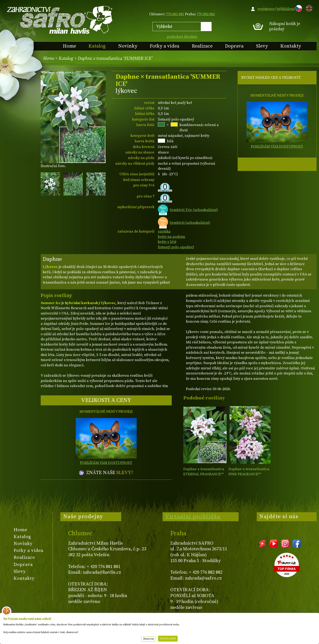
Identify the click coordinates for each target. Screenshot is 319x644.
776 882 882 (206, 14)
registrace (266, 9)
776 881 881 (175, 14)
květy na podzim (172, 237)
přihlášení (286, 9)
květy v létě (167, 242)
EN (308, 8)
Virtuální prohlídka (193, 517)
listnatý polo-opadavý (176, 247)
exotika (164, 231)
